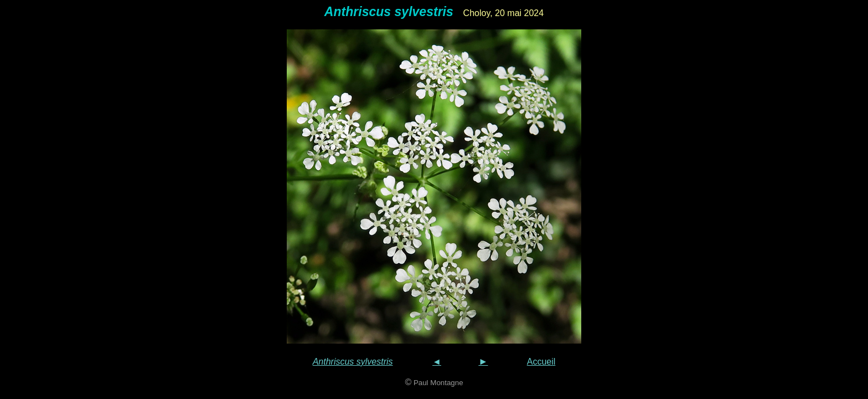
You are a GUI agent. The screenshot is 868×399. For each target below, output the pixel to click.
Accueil (541, 362)
